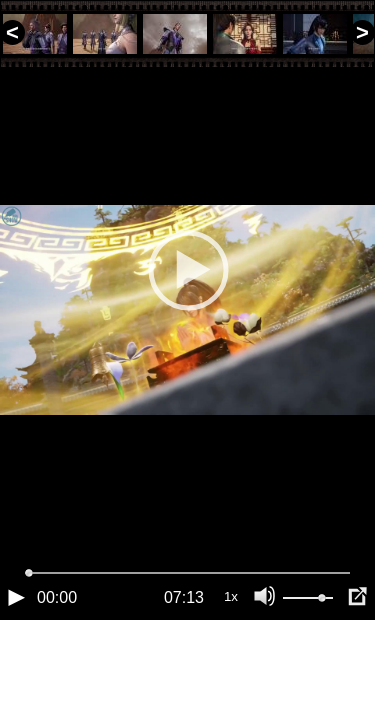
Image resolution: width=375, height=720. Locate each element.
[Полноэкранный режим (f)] (357, 665)
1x (231, 664)
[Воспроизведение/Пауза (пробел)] (16, 665)
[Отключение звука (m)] (265, 665)
